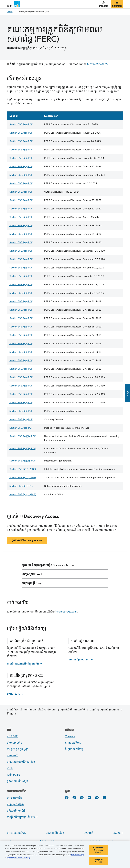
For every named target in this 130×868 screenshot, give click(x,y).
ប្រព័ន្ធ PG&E (13, 775)
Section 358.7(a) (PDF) (21, 124)
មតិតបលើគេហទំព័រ (16, 811)
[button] (9, 4)
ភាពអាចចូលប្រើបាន (17, 833)
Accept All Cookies (99, 861)
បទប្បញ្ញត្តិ (88, 833)
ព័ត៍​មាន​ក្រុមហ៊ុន (15, 743)
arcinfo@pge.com (66, 612)
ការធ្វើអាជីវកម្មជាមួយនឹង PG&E (23, 817)
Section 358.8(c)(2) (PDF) (23, 494)
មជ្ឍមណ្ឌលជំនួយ (15, 804)
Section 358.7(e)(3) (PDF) (23, 461)
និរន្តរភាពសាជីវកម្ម (74, 749)
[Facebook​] (67, 798)
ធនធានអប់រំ (13, 756)
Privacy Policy (77, 855)
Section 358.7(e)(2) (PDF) (23, 449)
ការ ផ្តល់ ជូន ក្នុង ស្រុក (18, 749)
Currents (70, 736)
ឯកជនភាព (118, 833)
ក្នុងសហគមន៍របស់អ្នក (17, 781)
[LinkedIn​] (82, 798)
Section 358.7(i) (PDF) (21, 486)
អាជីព (10, 768)
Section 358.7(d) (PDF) (21, 428)
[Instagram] (97, 798)
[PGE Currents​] (104, 798)
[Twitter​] (74, 798)
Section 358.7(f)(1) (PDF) (23, 469)
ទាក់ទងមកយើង (15, 798)
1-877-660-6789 (97, 64)
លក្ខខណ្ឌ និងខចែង (55, 833)
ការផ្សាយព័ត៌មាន (73, 743)
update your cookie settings (19, 858)
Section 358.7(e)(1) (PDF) (23, 436)
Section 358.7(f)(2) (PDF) (23, 478)
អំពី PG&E (12, 736)
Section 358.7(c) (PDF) (21, 419)
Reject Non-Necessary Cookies (99, 850)
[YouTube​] (89, 798)
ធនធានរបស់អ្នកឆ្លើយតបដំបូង (21, 762)
